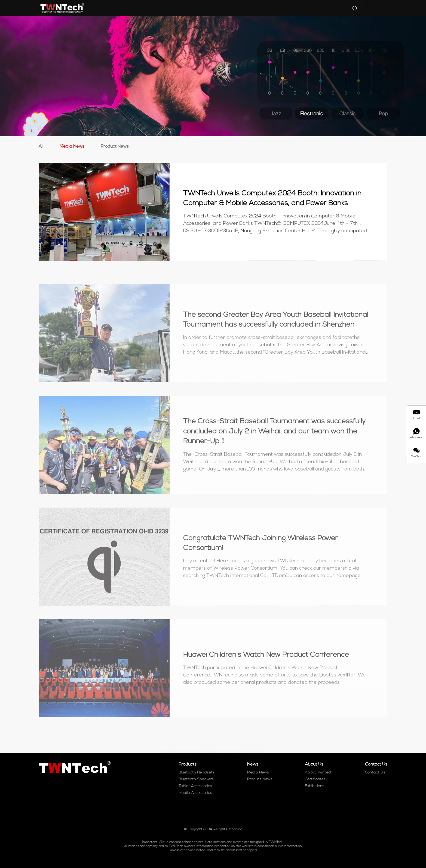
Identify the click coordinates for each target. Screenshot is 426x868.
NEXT (257, 747)
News (234, 8)
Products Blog (329, 8)
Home (181, 8)
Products (208, 8)
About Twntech (319, 773)
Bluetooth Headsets (197, 773)
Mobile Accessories (195, 793)
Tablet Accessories (195, 786)
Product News (113, 147)
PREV (169, 747)
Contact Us (293, 8)
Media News (71, 147)
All (40, 147)
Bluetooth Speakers (196, 779)
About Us (261, 8)
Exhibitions (315, 786)
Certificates (315, 779)
